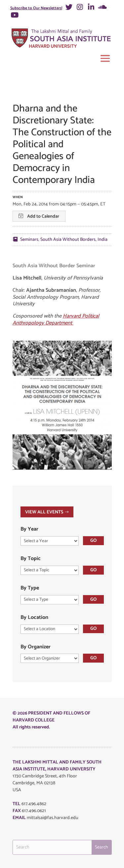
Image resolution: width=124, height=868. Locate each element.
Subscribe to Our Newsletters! (36, 8)
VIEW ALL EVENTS (44, 512)
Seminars (29, 240)
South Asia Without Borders (68, 240)
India (103, 240)
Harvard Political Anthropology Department (56, 320)
